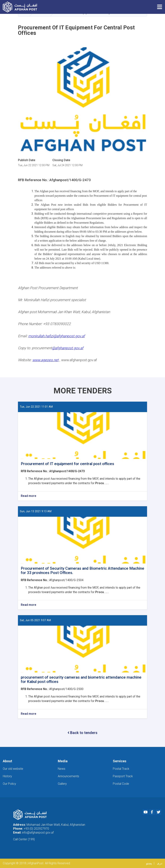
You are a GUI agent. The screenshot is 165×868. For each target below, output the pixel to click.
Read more (29, 496)
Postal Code (121, 784)
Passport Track (123, 776)
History (7, 776)
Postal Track (121, 769)
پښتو (149, 863)
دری (160, 863)
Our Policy (9, 784)
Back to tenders (82, 733)
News (62, 769)
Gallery (62, 784)
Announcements (68, 776)
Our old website (13, 769)
